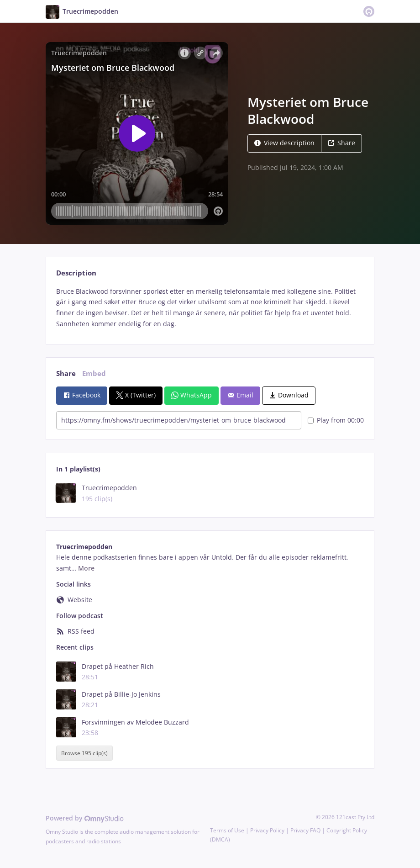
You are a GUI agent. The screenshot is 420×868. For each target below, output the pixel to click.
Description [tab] (76, 273)
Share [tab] (66, 373)
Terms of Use (227, 830)
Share (341, 143)
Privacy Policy (267, 830)
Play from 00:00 (336, 420)
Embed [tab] (94, 373)
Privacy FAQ (305, 830)
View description (284, 143)
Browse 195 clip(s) (84, 753)
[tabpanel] (210, 308)
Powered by (85, 818)
